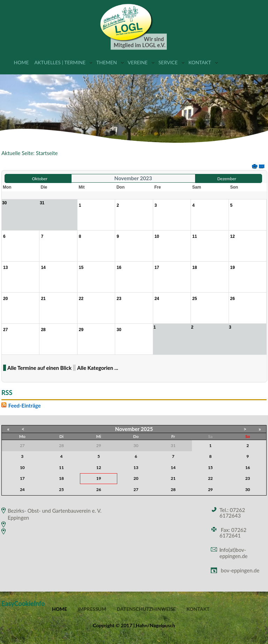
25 (61, 489)
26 (99, 489)
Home (21, 62)
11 (61, 467)
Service (168, 62)
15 (210, 467)
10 (22, 467)
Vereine (138, 62)
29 (210, 489)
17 (22, 478)
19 (99, 478)
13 (136, 467)
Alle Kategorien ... (98, 368)
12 (99, 467)
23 (248, 478)
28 (173, 489)
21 (173, 478)
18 (61, 478)
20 (136, 478)
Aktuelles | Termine (60, 62)
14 (173, 467)
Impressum (92, 609)
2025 (147, 429)
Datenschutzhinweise (146, 609)
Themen (107, 62)
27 (136, 489)
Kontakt (200, 62)
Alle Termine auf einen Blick (39, 368)
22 (210, 478)
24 (22, 489)
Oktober (40, 179)
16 (248, 467)
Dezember (227, 179)
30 (248, 489)
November (127, 429)
